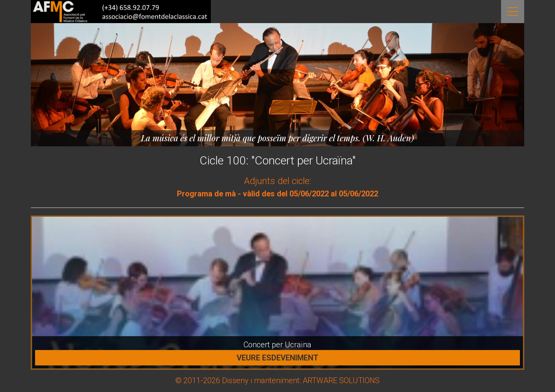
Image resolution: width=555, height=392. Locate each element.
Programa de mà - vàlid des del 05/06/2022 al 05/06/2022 (277, 194)
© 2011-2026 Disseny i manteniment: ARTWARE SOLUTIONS (277, 380)
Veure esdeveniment (277, 358)
